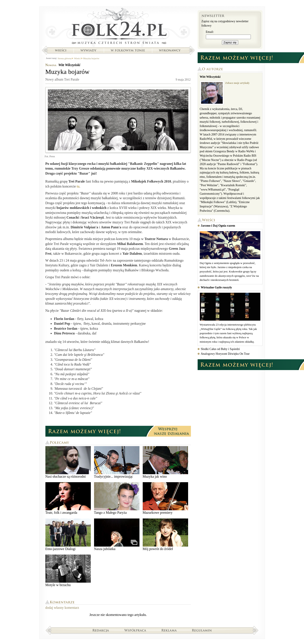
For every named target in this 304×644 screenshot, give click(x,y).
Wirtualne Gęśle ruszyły (216, 287)
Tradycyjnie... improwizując (117, 462)
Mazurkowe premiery (165, 498)
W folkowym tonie (128, 50)
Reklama (169, 630)
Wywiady (88, 50)
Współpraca (135, 630)
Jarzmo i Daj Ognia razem (218, 226)
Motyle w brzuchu (68, 571)
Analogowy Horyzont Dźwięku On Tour (225, 354)
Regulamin (202, 630)
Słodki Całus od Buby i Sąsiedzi (220, 349)
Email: (210, 32)
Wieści (61, 50)
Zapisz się (230, 42)
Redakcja (101, 630)
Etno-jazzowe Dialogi (68, 535)
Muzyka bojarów (91, 58)
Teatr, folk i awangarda (68, 498)
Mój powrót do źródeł (165, 535)
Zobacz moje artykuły (238, 83)
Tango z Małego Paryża (117, 498)
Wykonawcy (170, 50)
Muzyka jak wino (165, 462)
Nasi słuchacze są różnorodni (68, 462)
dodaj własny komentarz (62, 608)
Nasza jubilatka (117, 535)
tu (78, 186)
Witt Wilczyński (69, 65)
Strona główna (118, 27)
